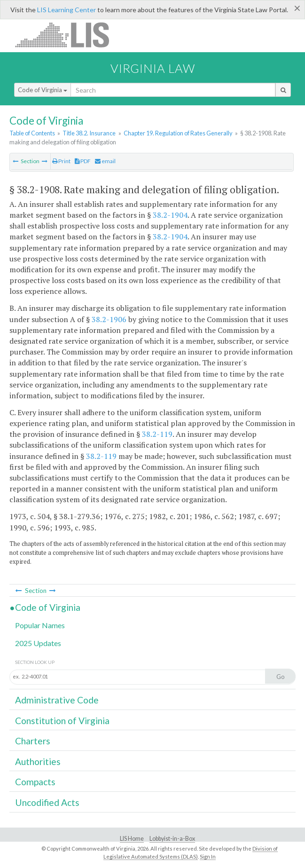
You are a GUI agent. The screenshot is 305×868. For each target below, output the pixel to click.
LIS (67, 35)
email (105, 161)
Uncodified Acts (47, 802)
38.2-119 (157, 434)
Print (61, 161)
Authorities (38, 761)
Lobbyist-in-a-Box (172, 839)
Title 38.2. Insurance (89, 133)
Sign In (208, 856)
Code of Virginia (43, 90)
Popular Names (40, 625)
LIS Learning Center (66, 10)
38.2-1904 (170, 215)
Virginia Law (153, 68)
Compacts (35, 782)
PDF (83, 161)
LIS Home (132, 839)
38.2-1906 (109, 319)
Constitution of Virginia (62, 721)
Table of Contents (32, 133)
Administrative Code (57, 700)
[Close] (297, 8)
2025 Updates (38, 643)
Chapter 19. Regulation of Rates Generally (178, 133)
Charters (33, 741)
